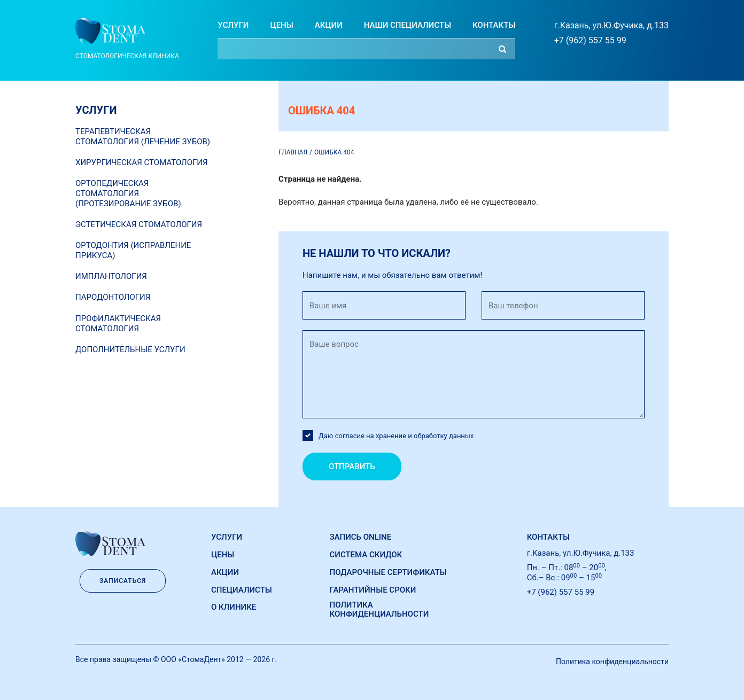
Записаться (123, 581)
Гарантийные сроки (373, 590)
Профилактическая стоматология (118, 324)
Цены (281, 25)
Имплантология (111, 276)
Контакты (494, 25)
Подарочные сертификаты (388, 572)
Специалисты (242, 590)
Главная (293, 152)
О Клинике (234, 607)
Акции (329, 25)
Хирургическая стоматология (142, 162)
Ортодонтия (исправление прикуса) (133, 250)
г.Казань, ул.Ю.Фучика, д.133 (611, 25)
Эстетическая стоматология (139, 224)
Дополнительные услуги (130, 349)
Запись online (361, 537)
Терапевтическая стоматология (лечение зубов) (143, 137)
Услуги (233, 25)
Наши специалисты (408, 25)
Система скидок (366, 555)
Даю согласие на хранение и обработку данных (396, 436)
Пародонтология (113, 297)
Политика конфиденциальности (379, 609)
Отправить (352, 466)
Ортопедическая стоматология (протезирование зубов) (128, 193)
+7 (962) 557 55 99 (590, 40)
